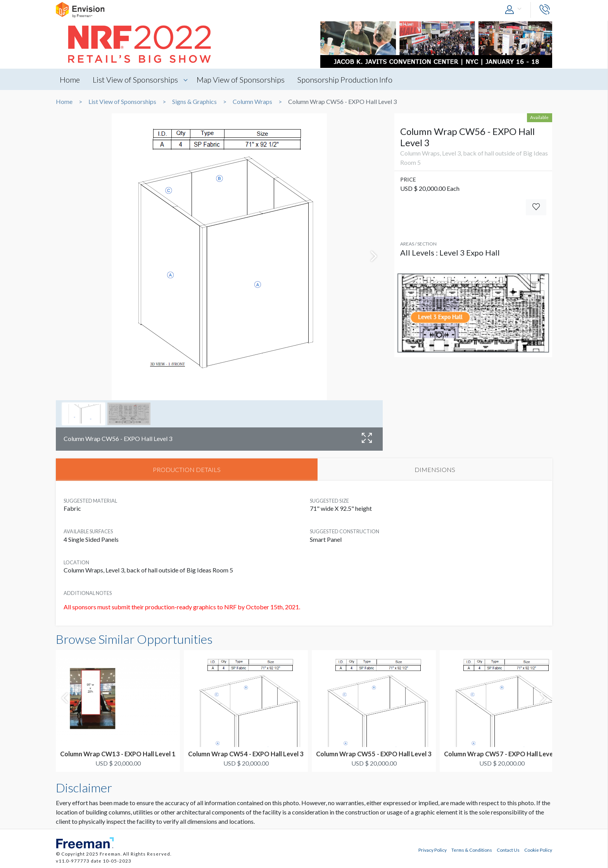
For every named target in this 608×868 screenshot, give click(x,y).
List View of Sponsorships (135, 80)
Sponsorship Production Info (345, 80)
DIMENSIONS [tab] (435, 469)
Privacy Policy (433, 850)
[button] (515, 10)
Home (70, 80)
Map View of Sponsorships (241, 80)
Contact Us (508, 850)
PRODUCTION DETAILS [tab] (187, 469)
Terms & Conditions (472, 850)
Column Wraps (252, 102)
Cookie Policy (538, 850)
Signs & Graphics (194, 102)
